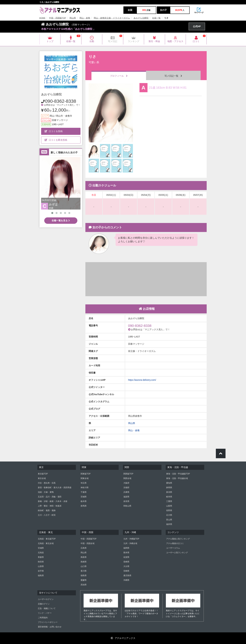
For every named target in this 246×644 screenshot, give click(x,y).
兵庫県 (126, 492)
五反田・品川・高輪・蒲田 (50, 497)
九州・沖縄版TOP (131, 539)
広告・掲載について (47, 608)
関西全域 (127, 478)
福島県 (41, 576)
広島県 (84, 548)
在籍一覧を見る (61, 221)
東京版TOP (43, 474)
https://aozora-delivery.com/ (142, 380)
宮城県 (41, 548)
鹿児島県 (127, 576)
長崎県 (126, 562)
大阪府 (126, 483)
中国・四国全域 (88, 543)
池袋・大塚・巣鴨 (46, 492)
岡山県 (73, 18)
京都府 (126, 488)
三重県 (169, 501)
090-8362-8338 (61, 101)
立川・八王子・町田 (47, 515)
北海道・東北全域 (46, 543)
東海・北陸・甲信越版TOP (178, 474)
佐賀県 (126, 557)
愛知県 (169, 483)
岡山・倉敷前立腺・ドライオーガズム (112, 18)
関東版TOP (86, 474)
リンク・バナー (45, 613)
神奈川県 (85, 488)
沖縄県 (126, 580)
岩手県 (41, 571)
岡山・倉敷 (85, 18)
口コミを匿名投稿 (56, 140)
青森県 (41, 557)
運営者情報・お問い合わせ (50, 627)
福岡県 (126, 548)
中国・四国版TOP (58, 18)
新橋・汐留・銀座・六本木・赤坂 (53, 501)
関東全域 (85, 478)
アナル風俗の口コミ (175, 543)
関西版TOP (128, 474)
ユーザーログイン (46, 599)
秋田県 (41, 562)
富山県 (169, 520)
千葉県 (84, 492)
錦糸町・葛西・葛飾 (47, 510)
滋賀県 (126, 497)
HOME (42, 18)
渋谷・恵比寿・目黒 (47, 483)
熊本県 (126, 553)
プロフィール (119, 76)
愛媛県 (84, 580)
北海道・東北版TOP (47, 539)
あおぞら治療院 (141, 18)
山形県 (41, 566)
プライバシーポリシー (48, 622)
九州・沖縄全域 (130, 543)
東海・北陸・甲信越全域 (177, 478)
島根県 (84, 562)
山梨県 (169, 506)
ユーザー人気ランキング (177, 553)
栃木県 (84, 501)
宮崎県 (126, 571)
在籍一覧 (156, 18)
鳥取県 (84, 557)
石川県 (169, 515)
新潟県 (169, 492)
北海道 (41, 553)
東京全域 (42, 478)
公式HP (197, 26)
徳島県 (84, 576)
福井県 (169, 524)
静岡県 (169, 488)
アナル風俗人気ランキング (178, 539)
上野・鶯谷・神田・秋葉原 (50, 506)
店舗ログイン (44, 604)
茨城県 (84, 497)
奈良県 (126, 501)
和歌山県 (127, 506)
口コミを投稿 (54, 131)
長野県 (169, 510)
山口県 (84, 566)
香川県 (84, 571)
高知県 (84, 585)
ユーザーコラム (173, 548)
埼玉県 (84, 483)
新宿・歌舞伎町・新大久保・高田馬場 (55, 488)
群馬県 (84, 506)
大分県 (126, 566)
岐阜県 (169, 497)
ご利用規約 (43, 618)
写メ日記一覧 (173, 76)
